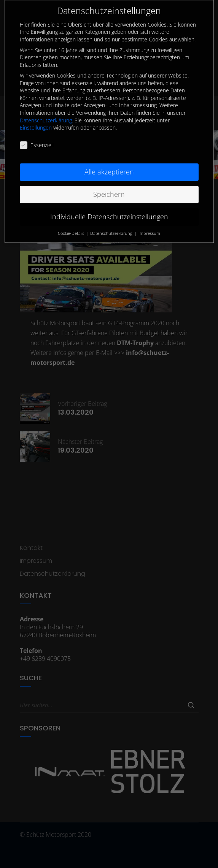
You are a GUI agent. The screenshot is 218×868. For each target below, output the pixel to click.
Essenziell (37, 132)
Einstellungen (36, 115)
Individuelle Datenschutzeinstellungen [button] (109, 204)
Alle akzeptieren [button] (109, 159)
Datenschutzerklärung (46, 107)
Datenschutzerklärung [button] (112, 220)
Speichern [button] (109, 182)
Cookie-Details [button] (72, 220)
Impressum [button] (149, 220)
